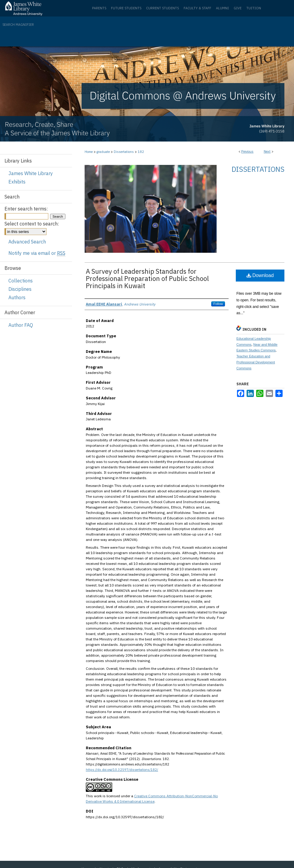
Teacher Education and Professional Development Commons (256, 362)
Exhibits (17, 182)
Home (89, 152)
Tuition (254, 8)
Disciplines (20, 289)
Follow (218, 304)
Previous (247, 151)
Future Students (126, 8)
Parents (99, 8)
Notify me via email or (37, 253)
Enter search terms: (26, 209)
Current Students (162, 8)
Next (267, 151)
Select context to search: (32, 224)
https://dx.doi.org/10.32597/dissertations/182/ (122, 770)
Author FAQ (21, 325)
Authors (17, 297)
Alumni (222, 8)
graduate (103, 152)
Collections (21, 281)
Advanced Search (27, 242)
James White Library (31, 173)
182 (141, 152)
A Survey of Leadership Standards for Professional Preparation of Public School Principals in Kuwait (147, 278)
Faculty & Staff (197, 8)
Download (260, 275)
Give (238, 8)
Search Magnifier (18, 25)
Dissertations (124, 152)
